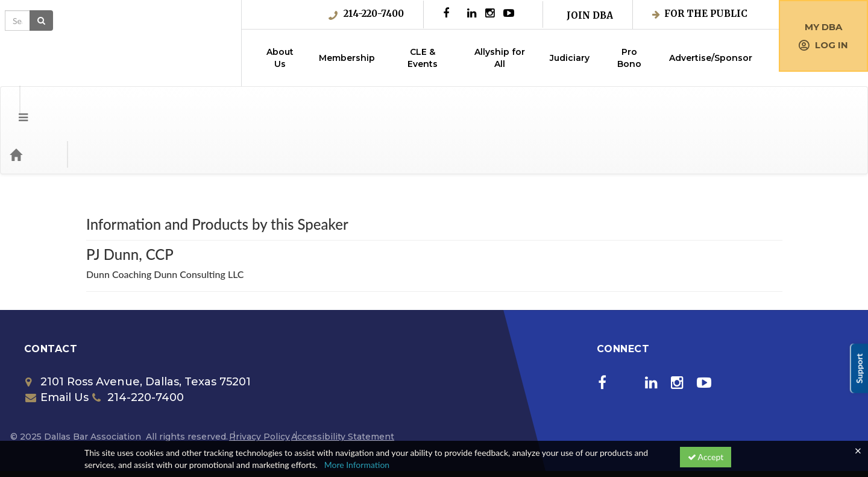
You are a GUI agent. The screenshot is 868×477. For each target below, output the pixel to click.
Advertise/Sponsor (711, 58)
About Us (280, 58)
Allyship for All (500, 58)
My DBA (823, 27)
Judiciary (570, 58)
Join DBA (590, 15)
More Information (357, 465)
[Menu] (14, 106)
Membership (347, 58)
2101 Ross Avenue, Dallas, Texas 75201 (138, 333)
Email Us (57, 349)
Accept (706, 457)
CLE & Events (423, 58)
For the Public (700, 14)
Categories (84, 106)
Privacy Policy (259, 388)
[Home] (34, 106)
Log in (823, 45)
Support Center (113, 438)
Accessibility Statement (343, 388)
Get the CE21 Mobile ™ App (200, 438)
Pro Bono (629, 58)
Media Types (148, 106)
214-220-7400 (366, 14)
